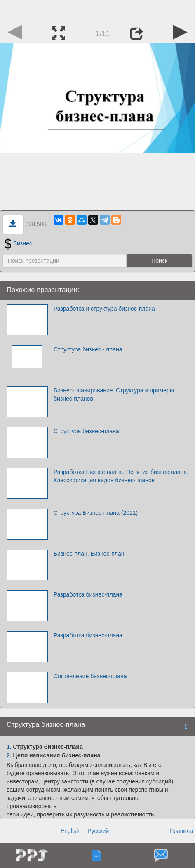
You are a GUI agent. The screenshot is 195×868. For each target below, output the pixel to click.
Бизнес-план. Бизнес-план (89, 554)
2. (9, 755)
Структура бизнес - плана (88, 349)
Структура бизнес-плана (86, 431)
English (70, 831)
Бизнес (18, 243)
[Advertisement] (98, 10)
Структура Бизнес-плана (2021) (96, 513)
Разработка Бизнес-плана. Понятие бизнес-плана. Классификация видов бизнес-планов (121, 476)
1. (9, 747)
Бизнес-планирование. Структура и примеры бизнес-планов (114, 394)
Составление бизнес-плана (90, 676)
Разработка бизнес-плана (88, 594)
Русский (98, 831)
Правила (181, 831)
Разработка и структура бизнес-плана (104, 309)
